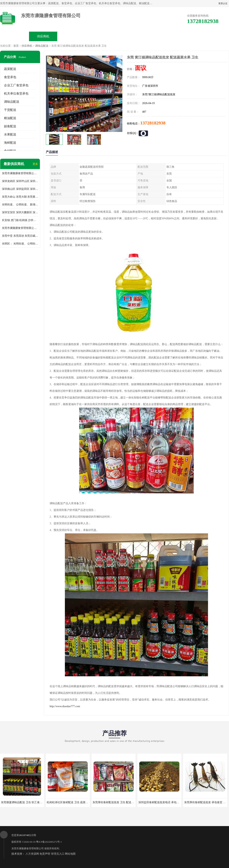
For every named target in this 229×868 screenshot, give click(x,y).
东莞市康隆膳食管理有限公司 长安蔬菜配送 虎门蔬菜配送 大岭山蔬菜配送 (20, 228)
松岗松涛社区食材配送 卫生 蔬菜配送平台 (71, 802)
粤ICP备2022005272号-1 (49, 842)
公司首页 (15, 36)
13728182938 (153, 123)
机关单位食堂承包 (16, 93)
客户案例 (158, 36)
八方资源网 (32, 854)
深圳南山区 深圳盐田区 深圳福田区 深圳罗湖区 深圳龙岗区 (20, 189)
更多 (35, 164)
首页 (16, 46)
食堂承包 (10, 77)
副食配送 (10, 126)
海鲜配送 (10, 143)
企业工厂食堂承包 (16, 85)
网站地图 (70, 854)
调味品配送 (42, 46)
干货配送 (10, 110)
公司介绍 (100, 36)
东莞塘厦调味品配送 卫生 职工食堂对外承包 (27, 802)
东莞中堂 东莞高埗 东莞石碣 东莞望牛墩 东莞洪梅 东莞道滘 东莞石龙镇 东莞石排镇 (20, 236)
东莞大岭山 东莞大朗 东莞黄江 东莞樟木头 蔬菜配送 (20, 197)
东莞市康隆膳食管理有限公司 (28, 848)
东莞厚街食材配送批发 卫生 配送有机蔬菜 (117, 802)
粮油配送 (10, 118)
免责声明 (45, 854)
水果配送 (10, 134)
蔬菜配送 (10, 69)
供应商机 (43, 36)
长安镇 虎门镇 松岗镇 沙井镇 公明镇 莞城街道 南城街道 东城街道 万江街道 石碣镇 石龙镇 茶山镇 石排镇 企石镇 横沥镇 (20, 220)
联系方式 (186, 36)
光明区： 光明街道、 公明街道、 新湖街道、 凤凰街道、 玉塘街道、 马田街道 (20, 244)
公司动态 (129, 36)
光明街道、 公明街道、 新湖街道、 (20, 205)
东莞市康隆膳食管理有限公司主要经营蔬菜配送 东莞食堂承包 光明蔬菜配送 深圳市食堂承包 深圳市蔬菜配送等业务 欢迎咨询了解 (20, 173)
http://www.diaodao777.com (65, 706)
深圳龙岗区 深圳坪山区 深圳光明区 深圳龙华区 (20, 181)
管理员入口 (58, 854)
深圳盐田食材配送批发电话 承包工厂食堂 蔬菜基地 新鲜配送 (174, 802)
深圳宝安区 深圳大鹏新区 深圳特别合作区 (20, 212)
